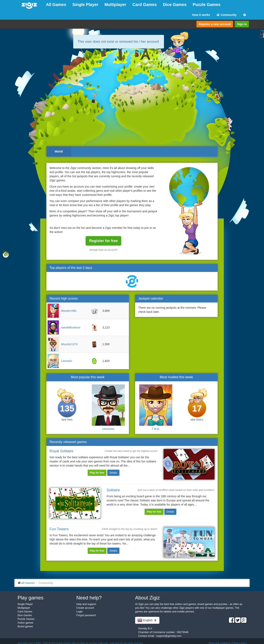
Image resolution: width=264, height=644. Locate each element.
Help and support (86, 604)
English (147, 620)
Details (113, 473)
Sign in (242, 24)
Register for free (103, 241)
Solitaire (113, 490)
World (59, 151)
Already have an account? (104, 250)
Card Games (145, 5)
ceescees (108, 429)
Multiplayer (115, 5)
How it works (201, 15)
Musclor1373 (69, 344)
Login (80, 612)
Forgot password (86, 615)
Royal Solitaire (61, 451)
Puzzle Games (207, 5)
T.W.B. (156, 429)
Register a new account (215, 24)
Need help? (89, 598)
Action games (25, 623)
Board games (25, 626)
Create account (85, 608)
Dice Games (175, 5)
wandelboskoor (71, 327)
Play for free (97, 473)
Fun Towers (59, 529)
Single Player (85, 5)
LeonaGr (67, 361)
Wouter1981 (69, 311)
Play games (30, 598)
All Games (56, 5)
